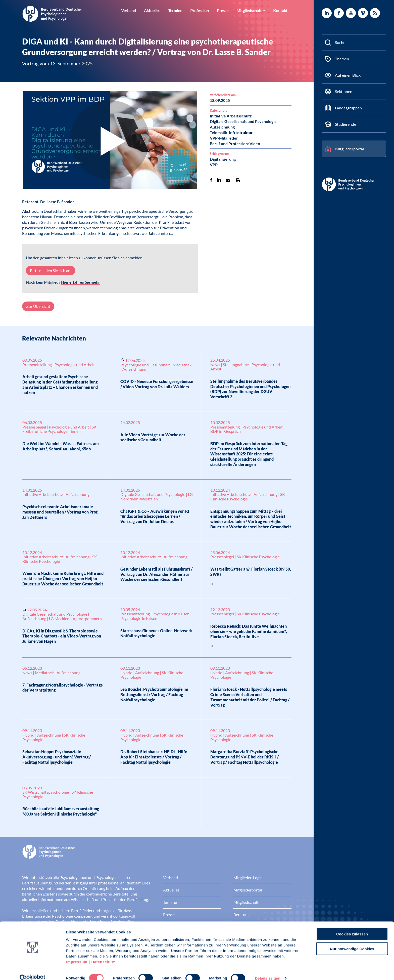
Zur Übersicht (38, 306)
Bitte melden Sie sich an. (51, 270)
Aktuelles (162, 10)
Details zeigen (267, 970)
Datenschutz (103, 954)
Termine (183, 10)
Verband (140, 10)
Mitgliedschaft (252, 10)
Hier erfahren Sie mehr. (81, 282)
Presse (228, 10)
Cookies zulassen (352, 926)
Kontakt (281, 10)
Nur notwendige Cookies (352, 941)
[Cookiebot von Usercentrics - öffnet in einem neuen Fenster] (33, 970)
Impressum (77, 954)
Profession (206, 10)
